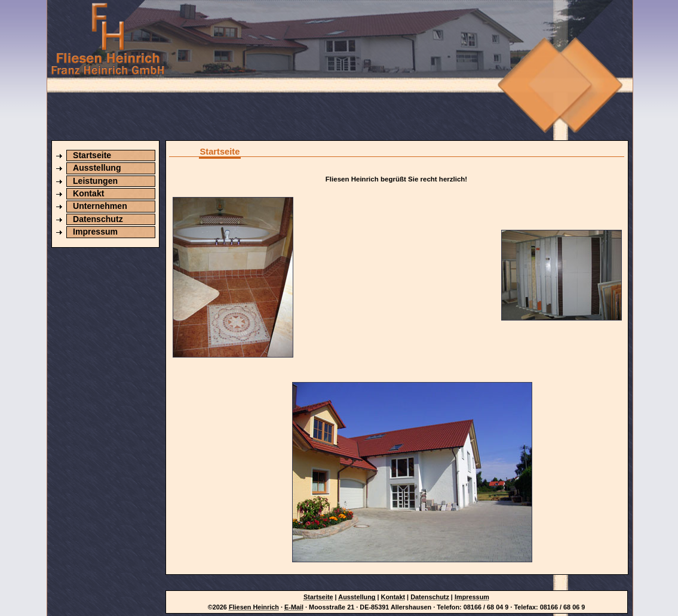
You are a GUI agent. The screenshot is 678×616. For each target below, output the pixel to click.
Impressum (95, 232)
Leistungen (95, 181)
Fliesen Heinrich (254, 607)
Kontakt (88, 193)
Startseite (92, 155)
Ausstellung (97, 168)
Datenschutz (98, 219)
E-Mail (294, 607)
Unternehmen (100, 206)
